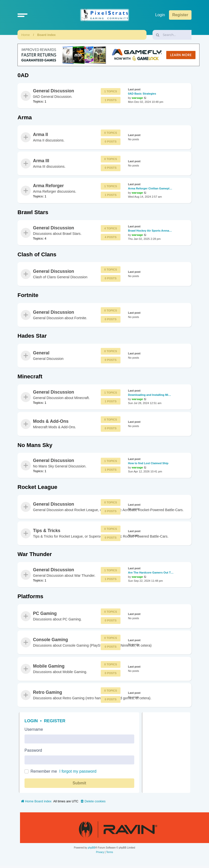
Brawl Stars (33, 212)
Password (33, 750)
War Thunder (35, 554)
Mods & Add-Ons (51, 421)
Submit (79, 783)
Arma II (40, 135)
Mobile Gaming (49, 666)
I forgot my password (78, 771)
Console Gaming (50, 640)
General (41, 353)
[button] (22, 15)
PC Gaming (45, 613)
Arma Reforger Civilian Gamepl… (150, 188)
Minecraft (30, 376)
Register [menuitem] (180, 15)
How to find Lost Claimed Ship (148, 463)
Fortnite (28, 295)
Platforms (30, 596)
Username (34, 729)
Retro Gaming (47, 692)
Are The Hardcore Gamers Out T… (151, 573)
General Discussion (53, 91)
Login (31, 721)
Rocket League (37, 487)
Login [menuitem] (160, 15)
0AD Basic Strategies (142, 94)
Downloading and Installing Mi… (149, 395)
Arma (25, 117)
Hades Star (32, 336)
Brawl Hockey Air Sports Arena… (150, 230)
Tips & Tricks (47, 531)
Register (55, 721)
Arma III (41, 161)
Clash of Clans (37, 254)
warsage (137, 98)
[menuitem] (93, 801)
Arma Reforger (48, 185)
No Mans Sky (35, 445)
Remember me (44, 771)
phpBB (91, 848)
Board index (46, 35)
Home (25, 35)
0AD (23, 75)
